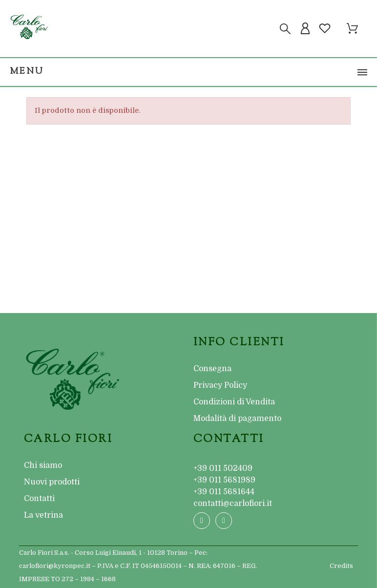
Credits (341, 566)
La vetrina (43, 515)
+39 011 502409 (223, 468)
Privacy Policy (220, 385)
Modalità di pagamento (237, 419)
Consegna (212, 369)
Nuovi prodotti (52, 482)
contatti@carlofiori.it (233, 504)
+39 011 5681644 (224, 492)
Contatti (39, 499)
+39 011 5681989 (224, 480)
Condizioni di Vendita (234, 402)
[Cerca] (285, 29)
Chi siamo (43, 465)
